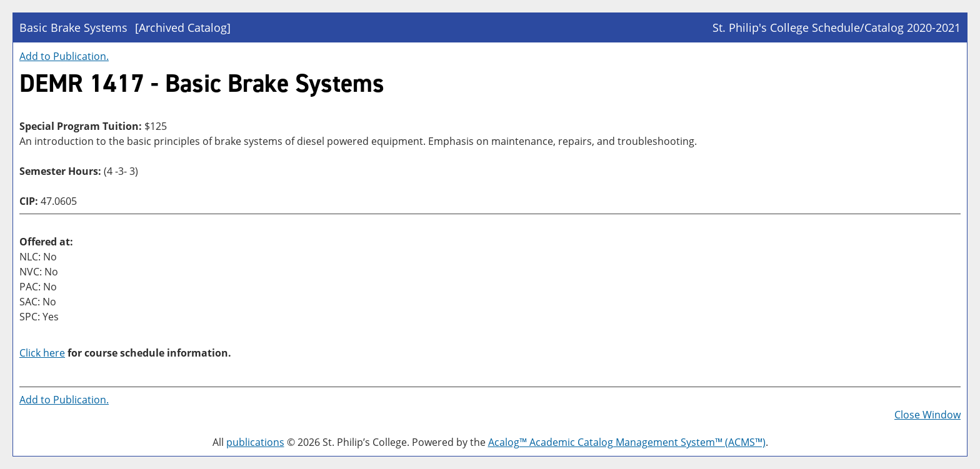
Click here (42, 353)
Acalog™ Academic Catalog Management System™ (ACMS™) (627, 442)
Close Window (927, 415)
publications (255, 442)
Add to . (64, 56)
